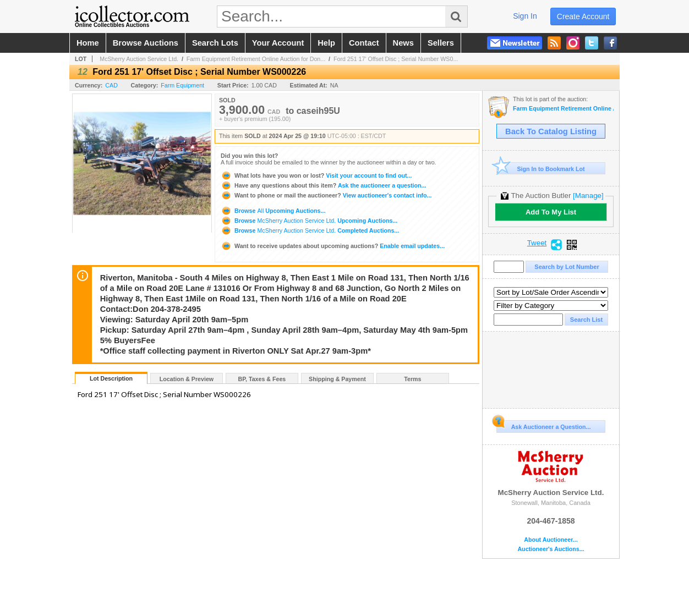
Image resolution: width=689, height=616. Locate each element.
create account (583, 16)
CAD (111, 85)
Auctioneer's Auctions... (551, 549)
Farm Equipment (182, 85)
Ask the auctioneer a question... (323, 185)
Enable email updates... (333, 246)
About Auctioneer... (551, 540)
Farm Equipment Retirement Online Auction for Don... (256, 59)
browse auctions (146, 43)
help (326, 43)
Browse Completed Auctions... (310, 230)
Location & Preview (187, 379)
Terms (412, 379)
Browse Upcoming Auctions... (273, 211)
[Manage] (588, 196)
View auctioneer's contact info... (326, 195)
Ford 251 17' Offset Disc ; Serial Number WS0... (396, 59)
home (88, 43)
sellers (441, 43)
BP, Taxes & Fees (262, 379)
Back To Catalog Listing (551, 131)
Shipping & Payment (337, 379)
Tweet (537, 243)
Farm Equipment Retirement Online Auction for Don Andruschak (563, 109)
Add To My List (551, 212)
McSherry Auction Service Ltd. (139, 59)
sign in (525, 16)
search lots (215, 43)
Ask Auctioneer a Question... (543, 425)
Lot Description (111, 378)
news (403, 43)
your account (278, 43)
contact (364, 43)
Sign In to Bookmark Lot (541, 169)
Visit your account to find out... (316, 175)
